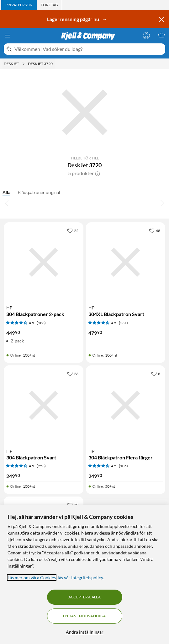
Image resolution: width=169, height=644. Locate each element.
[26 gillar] (73, 374)
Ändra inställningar (85, 632)
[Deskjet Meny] (24, 64)
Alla (6, 192)
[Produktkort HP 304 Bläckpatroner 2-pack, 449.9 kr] (44, 262)
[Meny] (8, 36)
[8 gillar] (156, 374)
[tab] (19, 5)
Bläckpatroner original (39, 192)
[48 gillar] (155, 230)
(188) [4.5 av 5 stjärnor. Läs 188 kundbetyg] (41, 323)
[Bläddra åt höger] (162, 203)
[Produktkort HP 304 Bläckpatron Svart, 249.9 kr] (44, 405)
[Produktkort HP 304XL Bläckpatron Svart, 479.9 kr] (126, 262)
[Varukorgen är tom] (161, 35)
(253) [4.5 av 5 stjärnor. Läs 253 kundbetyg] (41, 466)
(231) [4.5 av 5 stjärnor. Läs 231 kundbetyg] (123, 323)
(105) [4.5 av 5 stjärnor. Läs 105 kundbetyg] (123, 466)
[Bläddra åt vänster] (7, 203)
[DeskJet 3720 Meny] (55, 64)
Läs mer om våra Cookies (32, 577)
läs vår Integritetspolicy (80, 577)
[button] (98, 173)
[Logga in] (146, 35)
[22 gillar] (73, 230)
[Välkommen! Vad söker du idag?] (89, 49)
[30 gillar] (73, 505)
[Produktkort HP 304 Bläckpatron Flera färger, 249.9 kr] (126, 405)
